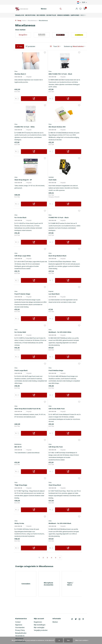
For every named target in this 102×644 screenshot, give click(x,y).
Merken (44, 9)
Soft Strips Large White (74, 170)
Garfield (67, 123)
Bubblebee (19, 351)
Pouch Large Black (72, 262)
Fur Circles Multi (22, 262)
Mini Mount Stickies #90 (25, 125)
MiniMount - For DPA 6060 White (48, 265)
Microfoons (30, 15)
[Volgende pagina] (60, 440)
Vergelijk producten (41, 617)
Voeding (84, 15)
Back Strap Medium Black (23, 218)
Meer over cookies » (82, 640)
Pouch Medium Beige (24, 309)
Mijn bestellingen (40, 612)
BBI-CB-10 (20, 354)
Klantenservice (20, 628)
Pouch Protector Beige (49, 217)
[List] (51, 46)
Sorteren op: (68, 46)
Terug (18, 20)
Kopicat (67, 212)
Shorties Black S (22, 69)
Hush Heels (69, 125)
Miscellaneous (33, 20)
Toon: (55, 46)
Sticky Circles (45, 397)
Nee (68, 640)
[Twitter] (76, 606)
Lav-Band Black (71, 215)
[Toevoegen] (29, 102)
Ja (59, 640)
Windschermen (63, 15)
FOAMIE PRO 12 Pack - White (73, 70)
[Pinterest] (83, 606)
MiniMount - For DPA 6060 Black (72, 400)
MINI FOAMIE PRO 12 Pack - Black (50, 70)
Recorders (41, 15)
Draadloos (20, 15)
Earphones (75, 15)
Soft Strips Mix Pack (48, 354)
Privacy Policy (20, 617)
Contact (18, 609)
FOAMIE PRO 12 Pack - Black (49, 171)
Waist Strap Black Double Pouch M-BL (48, 312)
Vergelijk (29, 72)
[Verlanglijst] (80, 9)
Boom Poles (51, 15)
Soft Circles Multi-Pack (74, 311)
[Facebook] (72, 606)
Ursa (17, 66)
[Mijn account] (77, 9)
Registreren (38, 609)
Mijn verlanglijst (39, 615)
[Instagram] (80, 606)
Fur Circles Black (22, 168)
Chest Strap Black (23, 397)
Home (25, 20)
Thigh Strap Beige (71, 354)
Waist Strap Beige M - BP (50, 125)
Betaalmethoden (21, 620)
